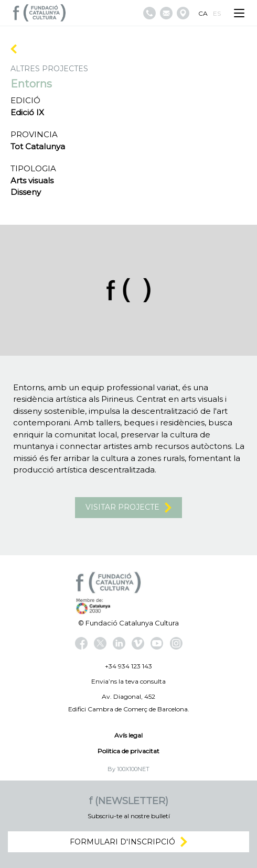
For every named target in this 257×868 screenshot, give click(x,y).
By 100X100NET (128, 769)
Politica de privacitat (128, 751)
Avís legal (128, 735)
